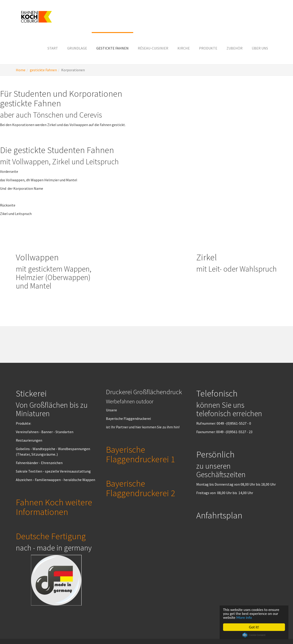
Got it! (254, 627)
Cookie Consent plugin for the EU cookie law (254, 635)
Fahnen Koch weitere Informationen (54, 507)
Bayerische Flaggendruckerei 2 (140, 488)
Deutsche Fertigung (51, 536)
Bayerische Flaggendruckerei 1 (140, 454)
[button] (77, 48)
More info (244, 618)
